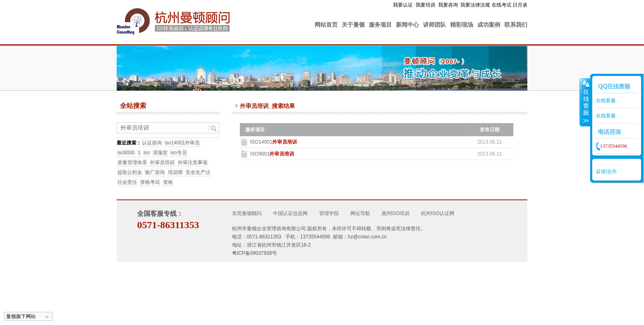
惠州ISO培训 (396, 213)
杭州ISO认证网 (438, 213)
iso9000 (126, 153)
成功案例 (489, 25)
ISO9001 (272, 154)
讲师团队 (435, 25)
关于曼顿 (353, 25)
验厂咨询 (155, 172)
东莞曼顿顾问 (247, 213)
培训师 (175, 172)
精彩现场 (462, 25)
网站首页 (326, 25)
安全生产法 (198, 172)
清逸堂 (160, 153)
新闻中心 (407, 25)
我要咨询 (448, 5)
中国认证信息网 (290, 213)
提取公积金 (130, 172)
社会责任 (127, 182)
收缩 (585, 102)
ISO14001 (274, 142)
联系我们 (516, 25)
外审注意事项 (193, 162)
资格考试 (150, 182)
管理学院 (329, 213)
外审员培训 (162, 162)
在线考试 (501, 5)
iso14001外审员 (182, 143)
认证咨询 (152, 143)
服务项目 (380, 25)
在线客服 (606, 101)
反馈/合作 (606, 172)
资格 (168, 182)
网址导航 (360, 213)
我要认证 (403, 5)
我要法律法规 (475, 5)
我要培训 (425, 5)
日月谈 (520, 5)
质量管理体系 (132, 162)
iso (146, 153)
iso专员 (178, 153)
